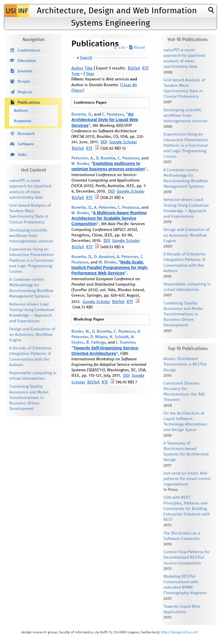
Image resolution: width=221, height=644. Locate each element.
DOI (104, 142)
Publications (29, 103)
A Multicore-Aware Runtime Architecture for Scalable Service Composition (109, 218)
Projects (25, 92)
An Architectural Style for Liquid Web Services (105, 120)
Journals (25, 71)
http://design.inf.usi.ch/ (180, 632)
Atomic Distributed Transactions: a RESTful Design (185, 364)
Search (86, 58)
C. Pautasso (113, 114)
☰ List (119, 48)
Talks (22, 155)
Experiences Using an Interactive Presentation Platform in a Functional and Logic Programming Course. (32, 260)
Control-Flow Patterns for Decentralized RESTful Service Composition (187, 558)
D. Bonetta (106, 158)
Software (26, 144)
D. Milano (99, 337)
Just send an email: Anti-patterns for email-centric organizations (187, 479)
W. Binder (80, 164)
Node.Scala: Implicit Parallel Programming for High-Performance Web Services (110, 268)
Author (77, 68)
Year (90, 74)
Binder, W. (81, 332)
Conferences (29, 50)
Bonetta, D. (82, 114)
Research (26, 134)
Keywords (23, 121)
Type (76, 74)
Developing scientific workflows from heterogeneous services (31, 236)
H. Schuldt (119, 337)
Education (27, 61)
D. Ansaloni (104, 257)
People (24, 82)
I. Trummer (126, 342)
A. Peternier (105, 208)
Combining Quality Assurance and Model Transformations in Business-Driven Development (29, 398)
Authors (21, 111)
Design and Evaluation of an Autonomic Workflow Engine (32, 335)
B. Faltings (96, 342)
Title (89, 68)
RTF (145, 68)
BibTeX (134, 68)
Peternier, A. (83, 158)
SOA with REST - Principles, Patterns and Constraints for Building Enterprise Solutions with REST (187, 509)
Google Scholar (123, 142)
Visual (137, 48)
